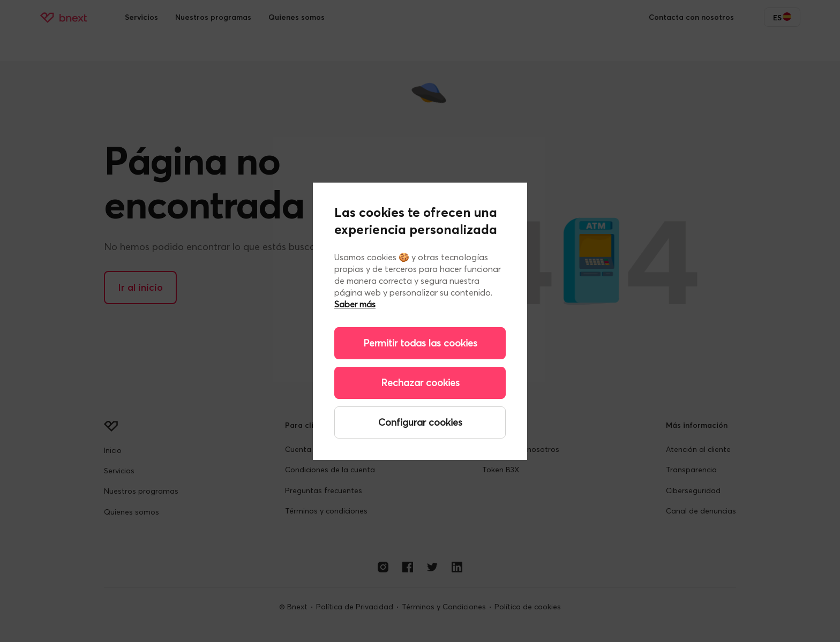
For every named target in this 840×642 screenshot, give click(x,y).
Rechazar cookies (420, 383)
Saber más (355, 304)
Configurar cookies (420, 422)
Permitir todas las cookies (420, 343)
